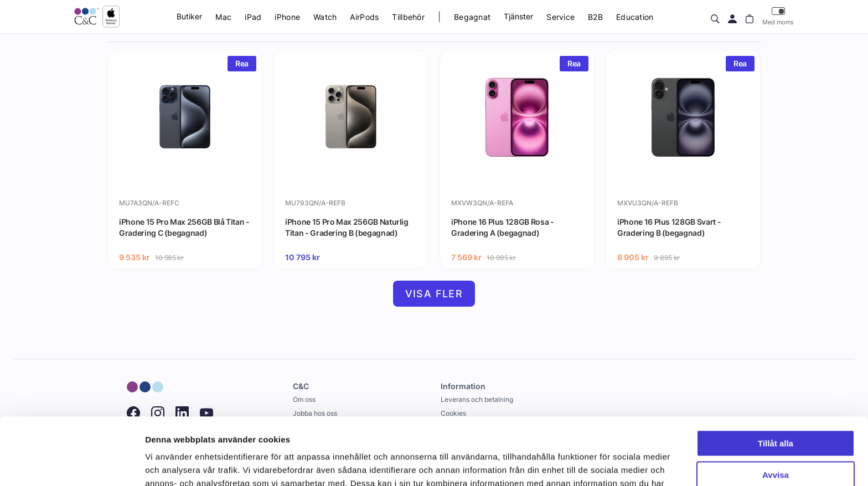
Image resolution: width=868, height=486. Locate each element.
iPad (253, 17)
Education (635, 17)
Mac (223, 17)
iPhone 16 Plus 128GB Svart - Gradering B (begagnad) (669, 227)
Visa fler (434, 294)
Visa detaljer (170, 464)
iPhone (287, 17)
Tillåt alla (776, 381)
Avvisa (776, 412)
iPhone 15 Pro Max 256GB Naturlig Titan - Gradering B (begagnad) (347, 227)
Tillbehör (408, 17)
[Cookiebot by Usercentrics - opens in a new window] (72, 464)
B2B (595, 17)
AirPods (364, 17)
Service (560, 17)
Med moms (778, 16)
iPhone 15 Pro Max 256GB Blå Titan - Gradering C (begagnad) (184, 227)
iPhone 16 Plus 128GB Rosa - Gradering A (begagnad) (503, 227)
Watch (325, 17)
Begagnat (472, 17)
